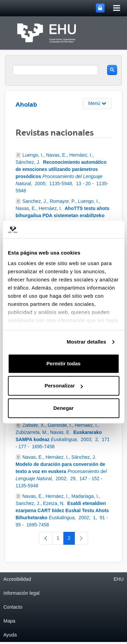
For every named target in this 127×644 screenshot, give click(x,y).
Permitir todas (63, 363)
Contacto (13, 607)
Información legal (22, 593)
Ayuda (10, 635)
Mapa (9, 621)
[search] (55, 70)
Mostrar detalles (87, 342)
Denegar (63, 408)
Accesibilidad (17, 579)
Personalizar (64, 386)
